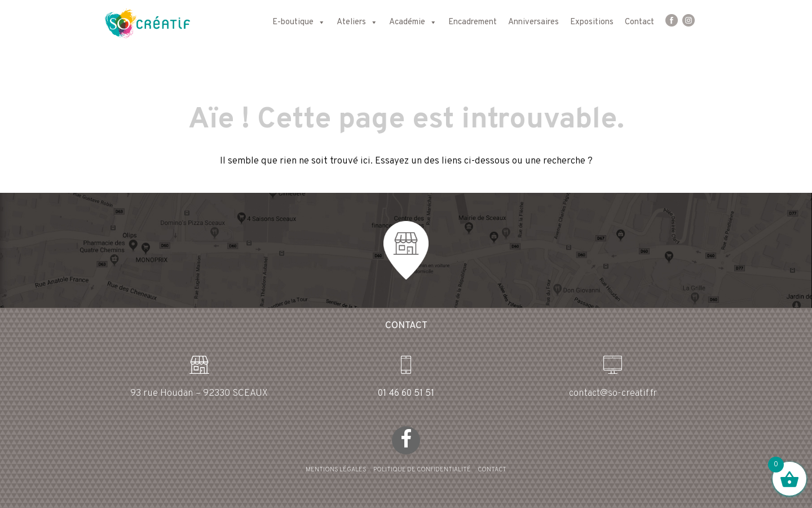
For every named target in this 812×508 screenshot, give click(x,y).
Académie (413, 23)
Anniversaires (533, 22)
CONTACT (492, 470)
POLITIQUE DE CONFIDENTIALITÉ (422, 470)
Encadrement (473, 22)
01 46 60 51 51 (406, 394)
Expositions (592, 22)
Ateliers (357, 23)
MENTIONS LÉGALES (336, 470)
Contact (639, 22)
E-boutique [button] (299, 23)
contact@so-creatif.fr (613, 394)
